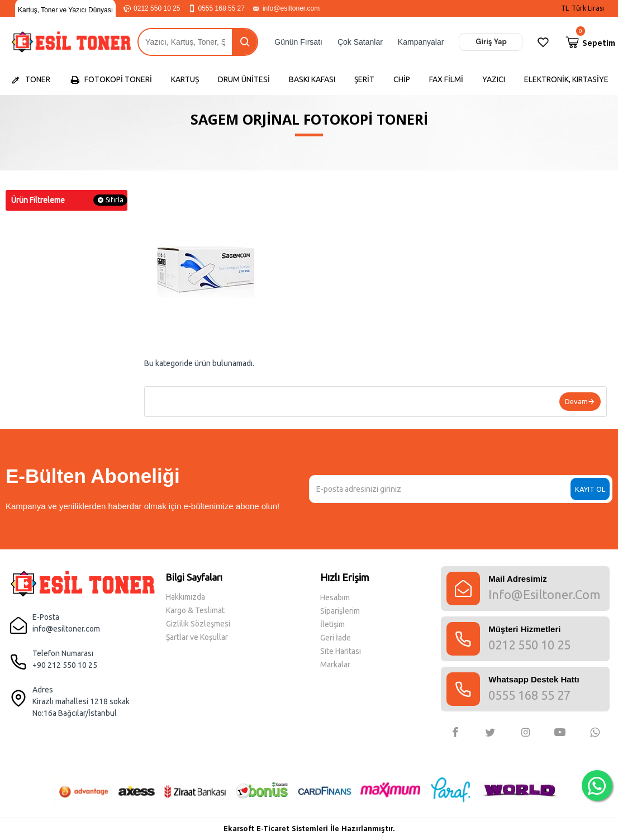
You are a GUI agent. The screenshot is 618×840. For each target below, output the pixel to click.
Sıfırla (115, 200)
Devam (576, 401)
